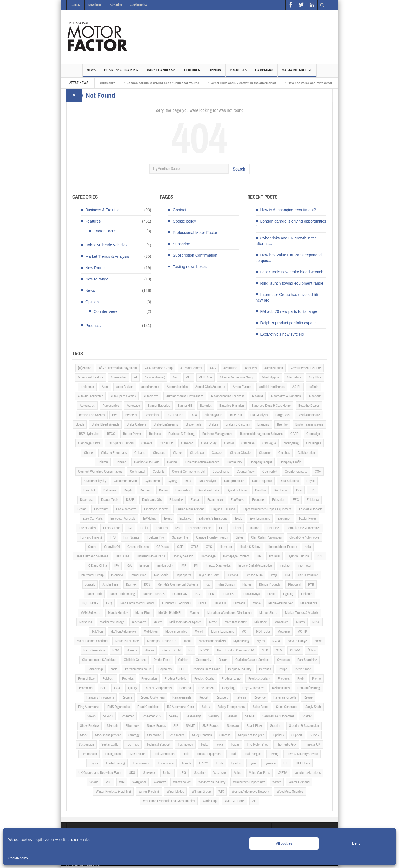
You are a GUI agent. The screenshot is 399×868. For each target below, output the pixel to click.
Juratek (90, 584)
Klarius (247, 584)
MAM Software (90, 613)
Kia (208, 584)
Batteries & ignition (232, 406)
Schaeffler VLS (151, 716)
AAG (213, 368)
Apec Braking (125, 387)
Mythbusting (241, 641)
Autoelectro (151, 396)
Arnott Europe (242, 387)
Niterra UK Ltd (171, 650)
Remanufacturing (309, 688)
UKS (132, 773)
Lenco (271, 594)
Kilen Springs (226, 584)
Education (279, 500)
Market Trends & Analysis (107, 256)
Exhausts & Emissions (213, 519)
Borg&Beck (283, 415)
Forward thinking (91, 537)
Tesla (204, 745)
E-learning (176, 500)
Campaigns (264, 73)
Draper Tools (110, 500)
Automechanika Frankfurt (227, 396)
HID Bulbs (122, 556)
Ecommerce (215, 500)
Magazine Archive (297, 73)
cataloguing (291, 443)
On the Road (162, 660)
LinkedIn (307, 594)
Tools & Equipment (209, 754)
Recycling (228, 688)
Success (225, 735)
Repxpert (222, 697)
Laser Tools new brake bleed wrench (292, 272)
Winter (277, 782)
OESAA (295, 650)
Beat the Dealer (309, 406)
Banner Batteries (159, 406)
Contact (76, 5)
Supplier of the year (251, 735)
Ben (115, 415)
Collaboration (306, 453)
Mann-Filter (143, 613)
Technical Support (158, 745)
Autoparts (315, 396)
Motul (188, 641)
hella (308, 547)
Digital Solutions (237, 490)
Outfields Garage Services (252, 660)
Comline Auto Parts (147, 462)
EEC (296, 500)
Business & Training (121, 73)
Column (103, 462)
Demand (146, 490)
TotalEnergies (252, 754)
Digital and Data (208, 490)
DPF (313, 490)
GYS (209, 547)
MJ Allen (97, 632)
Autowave (133, 406)
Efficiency (313, 500)
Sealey (173, 716)
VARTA (282, 773)
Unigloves (149, 773)
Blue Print (236, 415)
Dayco (311, 481)
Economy (258, 500)
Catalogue (269, 443)
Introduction (139, 575)
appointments (150, 387)
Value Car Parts (259, 773)
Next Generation (94, 650)
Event (168, 519)
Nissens (132, 650)
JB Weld (233, 575)
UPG (183, 773)
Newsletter (95, 5)
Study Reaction (202, 735)
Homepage (208, 556)
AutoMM (257, 396)
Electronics (101, 509)
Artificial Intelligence (272, 387)
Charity (89, 453)
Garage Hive (180, 537)
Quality (132, 688)
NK (190, 650)
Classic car (197, 453)
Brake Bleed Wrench (105, 424)
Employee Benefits (156, 509)
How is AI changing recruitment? (101, 83)
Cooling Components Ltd (188, 472)
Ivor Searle (161, 575)
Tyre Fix (236, 763)
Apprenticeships (177, 387)
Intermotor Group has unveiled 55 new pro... (287, 297)
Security (214, 716)
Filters (237, 528)
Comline (121, 462)
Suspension (86, 745)
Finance (254, 528)
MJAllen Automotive (123, 632)
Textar (235, 745)
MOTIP (302, 632)
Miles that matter (236, 622)
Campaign (313, 434)
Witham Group (201, 792)
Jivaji (273, 575)
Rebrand (185, 688)
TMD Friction (137, 754)
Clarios (178, 453)
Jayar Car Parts (209, 575)
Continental (137, 472)
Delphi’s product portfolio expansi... (291, 323)
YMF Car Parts (234, 801)
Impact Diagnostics (218, 566)
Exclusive (185, 519)
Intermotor (305, 566)
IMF (184, 566)
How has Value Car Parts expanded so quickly (330, 83)
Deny (356, 843)
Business (155, 434)
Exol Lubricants (260, 519)
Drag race (87, 500)
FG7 (222, 528)
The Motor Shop (258, 745)
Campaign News (89, 443)
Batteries (206, 406)
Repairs (127, 697)
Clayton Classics (241, 453)
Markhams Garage (112, 622)
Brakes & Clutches (238, 424)
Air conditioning (155, 377)
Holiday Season (183, 556)
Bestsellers (152, 415)
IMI (196, 566)
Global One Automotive (304, 537)
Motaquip (284, 632)
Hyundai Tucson (298, 556)
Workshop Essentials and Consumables (169, 801)
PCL (182, 669)
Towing (274, 754)
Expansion (284, 519)
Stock (84, 735)
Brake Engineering (166, 424)
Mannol (195, 613)
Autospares (87, 406)
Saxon (91, 716)
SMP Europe (211, 726)
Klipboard (294, 584)
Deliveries (110, 490)
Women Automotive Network (250, 792)
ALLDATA (206, 377)
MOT (245, 632)
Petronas (265, 669)
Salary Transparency (231, 707)
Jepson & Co (254, 575)
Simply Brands (156, 726)
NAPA (276, 641)
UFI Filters (303, 763)
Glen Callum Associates (266, 537)
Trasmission (166, 763)
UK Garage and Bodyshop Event (100, 773)
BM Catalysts (259, 415)
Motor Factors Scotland (92, 641)
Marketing (86, 622)
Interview (117, 575)
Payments (165, 669)
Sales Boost (260, 707)
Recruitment (206, 688)
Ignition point (165, 566)
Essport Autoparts (311, 509)
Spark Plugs (255, 726)
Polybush (108, 679)
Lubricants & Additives (176, 603)
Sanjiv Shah (313, 707)
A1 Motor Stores (191, 368)
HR (259, 556)
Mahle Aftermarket (281, 603)
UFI (286, 763)
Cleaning (265, 453)
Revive (308, 697)
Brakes (213, 424)
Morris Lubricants (222, 632)
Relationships (281, 688)
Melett (158, 622)
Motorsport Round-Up (162, 641)
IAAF (320, 556)
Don (299, 490)
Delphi (128, 490)
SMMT (190, 726)
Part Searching (307, 660)
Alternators (294, 377)
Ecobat (195, 500)
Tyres (253, 763)
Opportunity (204, 660)
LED (211, 594)
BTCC (111, 434)
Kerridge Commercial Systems (178, 584)
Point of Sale (86, 679)
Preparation (149, 679)
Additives (251, 368)
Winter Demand (299, 782)
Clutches (284, 453)
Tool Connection (164, 754)
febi (178, 528)
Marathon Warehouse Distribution (229, 613)
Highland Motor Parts (151, 556)
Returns (241, 697)
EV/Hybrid (150, 519)
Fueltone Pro (155, 537)
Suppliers (278, 735)
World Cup (210, 801)
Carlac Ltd (167, 443)
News (91, 73)
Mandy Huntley (118, 613)
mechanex (139, 622)
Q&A (117, 688)
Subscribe (181, 244)
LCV (198, 594)
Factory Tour (112, 528)
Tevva (219, 745)
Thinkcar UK (312, 745)
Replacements (182, 697)
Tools (186, 754)
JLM (287, 575)
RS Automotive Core (181, 707)
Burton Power (132, 434)
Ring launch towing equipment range (292, 283)
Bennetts (131, 415)
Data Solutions (289, 481)
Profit (301, 679)
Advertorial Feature (91, 377)
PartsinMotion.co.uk (138, 669)
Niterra (149, 650)
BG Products (175, 415)
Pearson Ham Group (207, 669)
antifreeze (87, 387)
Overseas (283, 660)
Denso (163, 490)
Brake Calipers (136, 424)
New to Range (297, 641)
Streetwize (154, 735)
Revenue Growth (285, 697)
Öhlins (312, 650)
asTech (313, 387)
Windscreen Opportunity (249, 782)
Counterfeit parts (296, 472)
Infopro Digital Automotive (255, 566)
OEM (279, 650)
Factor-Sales (87, 528)
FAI (130, 528)
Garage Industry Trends (212, 537)
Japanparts (184, 575)
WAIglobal (139, 782)
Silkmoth (112, 726)
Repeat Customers (152, 697)
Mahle (257, 603)
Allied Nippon (270, 377)
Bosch (80, 424)
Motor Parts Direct (127, 641)
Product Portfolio (176, 679)
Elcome (82, 509)
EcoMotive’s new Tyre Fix (282, 334)
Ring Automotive (89, 707)
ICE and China (97, 566)
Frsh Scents (131, 537)
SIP (176, 726)
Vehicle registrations (308, 773)
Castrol (229, 443)
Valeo (238, 773)
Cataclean (248, 443)
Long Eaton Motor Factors (137, 603)
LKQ (109, 603)
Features (192, 73)
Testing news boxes (190, 267)
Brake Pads (194, 424)
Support (297, 735)
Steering (276, 726)
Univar (167, 773)
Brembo (282, 424)
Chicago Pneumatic (114, 453)
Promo (316, 679)
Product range (231, 679)
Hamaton (226, 547)
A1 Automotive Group (159, 368)
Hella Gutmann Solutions (92, 556)
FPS (113, 537)
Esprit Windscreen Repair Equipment (267, 509)
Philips (283, 669)
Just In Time (110, 584)
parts (114, 669)
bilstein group (213, 415)
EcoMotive (238, 500)
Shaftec (307, 716)
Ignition (144, 566)
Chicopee (159, 453)
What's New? (182, 782)
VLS (109, 782)
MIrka (316, 622)
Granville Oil (112, 547)
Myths (261, 641)
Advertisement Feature (306, 368)
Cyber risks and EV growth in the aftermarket (253, 83)
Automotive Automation (286, 396)
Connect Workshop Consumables (100, 472)
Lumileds (239, 603)
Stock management (108, 735)
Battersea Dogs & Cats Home (271, 406)
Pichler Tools (303, 669)
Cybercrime (152, 481)
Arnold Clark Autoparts (210, 387)
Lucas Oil (220, 603)
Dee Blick (89, 490)
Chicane (140, 453)
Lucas (202, 603)
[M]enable (85, 368)
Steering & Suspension (304, 726)
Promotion (86, 688)
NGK (116, 650)
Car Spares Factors (121, 443)
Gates (239, 537)
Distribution (281, 490)
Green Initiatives (138, 547)
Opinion (215, 73)
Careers (147, 443)
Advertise (116, 5)
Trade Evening (115, 763)
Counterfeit (270, 472)
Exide (239, 519)
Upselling (200, 773)
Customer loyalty (95, 481)
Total (232, 754)
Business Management (217, 434)
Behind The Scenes (92, 415)
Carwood (187, 443)
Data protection (234, 481)
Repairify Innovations (100, 697)
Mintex (300, 622)
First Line (273, 528)
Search (239, 169)
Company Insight (261, 462)
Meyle (213, 622)
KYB (311, 584)
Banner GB (185, 406)
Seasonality (193, 716)
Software (233, 726)
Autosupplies (111, 406)
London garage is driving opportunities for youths (172, 83)
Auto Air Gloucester (90, 396)
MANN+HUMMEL (170, 613)
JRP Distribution (308, 575)
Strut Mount (177, 735)
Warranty (160, 782)
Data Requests (262, 481)
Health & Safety (250, 547)
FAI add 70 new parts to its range (289, 311)
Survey (314, 735)
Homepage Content (236, 556)
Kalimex (131, 584)
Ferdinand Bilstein (200, 528)
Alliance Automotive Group (237, 377)
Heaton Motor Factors (282, 547)
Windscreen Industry (212, 782)
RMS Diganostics (118, 707)
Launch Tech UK (154, 594)
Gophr (92, 547)
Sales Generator (287, 707)
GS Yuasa (163, 547)
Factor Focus (105, 231)
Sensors (232, 716)
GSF (180, 547)
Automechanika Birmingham (185, 396)
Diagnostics (183, 490)
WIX (221, 792)
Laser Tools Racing (122, 594)
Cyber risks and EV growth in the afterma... (286, 241)
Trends (186, 763)
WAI (122, 782)
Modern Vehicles (176, 632)
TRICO (203, 763)
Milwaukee (282, 622)
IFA (117, 566)
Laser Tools (94, 594)
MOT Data (263, 632)
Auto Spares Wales (123, 396)
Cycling (172, 481)
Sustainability (110, 745)
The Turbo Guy (286, 745)
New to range (97, 279)
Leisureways (251, 594)
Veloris (94, 782)
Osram (223, 660)
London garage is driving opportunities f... (291, 224)
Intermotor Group (92, 575)
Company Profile (291, 462)
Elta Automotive (126, 509)
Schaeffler (127, 716)
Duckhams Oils (152, 500)
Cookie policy (18, 858)
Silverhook (132, 726)
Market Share (268, 613)
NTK (265, 650)
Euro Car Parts (93, 519)
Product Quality (204, 679)
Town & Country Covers (302, 754)
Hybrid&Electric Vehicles (106, 245)
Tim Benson (89, 754)
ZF (254, 801)
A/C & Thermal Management (118, 368)
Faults (144, 528)
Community (234, 462)
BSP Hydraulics (89, 434)
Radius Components (158, 688)
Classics (217, 453)
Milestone (261, 622)
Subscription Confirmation (195, 255)
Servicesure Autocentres (278, 716)
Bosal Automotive (309, 415)
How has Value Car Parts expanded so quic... (289, 258)
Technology (185, 745)
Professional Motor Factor (195, 233)
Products (238, 73)
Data (188, 481)
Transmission (141, 763)
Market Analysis (161, 73)
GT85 (195, 547)
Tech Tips (132, 745)
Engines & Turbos (223, 509)
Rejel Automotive (253, 688)
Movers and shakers (212, 641)
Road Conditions (148, 707)
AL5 (189, 377)
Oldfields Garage (135, 660)
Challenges (314, 443)
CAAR (295, 434)
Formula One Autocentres (303, 528)
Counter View (105, 311)
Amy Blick (315, 377)
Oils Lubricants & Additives (99, 660)
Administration (274, 368)
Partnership (95, 669)
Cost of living (221, 472)
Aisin (175, 377)
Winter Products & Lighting (113, 792)
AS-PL (297, 387)
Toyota (94, 763)
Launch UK (180, 594)
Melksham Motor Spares (185, 622)
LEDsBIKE (229, 594)
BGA (194, 415)
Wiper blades (175, 792)
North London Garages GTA (236, 650)
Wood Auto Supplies (290, 792)
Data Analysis (208, 481)
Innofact (285, 566)
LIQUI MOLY (90, 603)
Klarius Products (270, 584)
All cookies (284, 843)
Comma (172, 462)
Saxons (108, 716)
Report (204, 697)
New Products (97, 268)
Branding (263, 424)
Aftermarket (119, 377)
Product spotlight (259, 679)
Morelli (199, 632)
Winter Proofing (149, 792)
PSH (103, 688)
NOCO (205, 650)
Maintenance (309, 603)
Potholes (128, 679)
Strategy (134, 735)
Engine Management (190, 509)
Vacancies (220, 773)
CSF (318, 472)
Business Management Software (261, 434)
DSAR (130, 500)
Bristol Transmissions (309, 424)
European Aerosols (123, 519)
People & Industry (240, 669)
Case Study (209, 443)
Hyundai (274, 556)
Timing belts (113, 754)
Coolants (158, 472)
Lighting (288, 594)
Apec (105, 387)
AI (135, 377)
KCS (147, 584)
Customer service (125, 481)
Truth (219, 763)
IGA (129, 566)
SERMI (250, 716)
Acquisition (230, 368)
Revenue (260, 697)
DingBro (261, 490)
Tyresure (270, 763)
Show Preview (89, 726)
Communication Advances (202, 462)
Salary (206, 707)
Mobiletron (151, 632)
